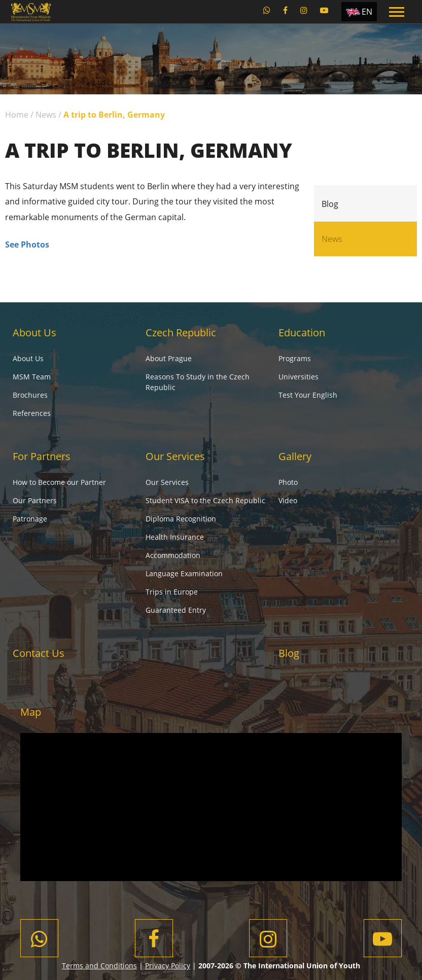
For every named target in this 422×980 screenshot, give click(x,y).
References (32, 413)
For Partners (42, 456)
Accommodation (173, 555)
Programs (295, 358)
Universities (298, 377)
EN (367, 12)
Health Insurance (175, 537)
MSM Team (32, 377)
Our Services (175, 456)
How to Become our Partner (59, 482)
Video (288, 500)
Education (302, 332)
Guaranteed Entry (176, 610)
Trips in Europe (172, 592)
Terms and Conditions (99, 966)
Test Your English (308, 395)
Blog (330, 204)
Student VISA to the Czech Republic (205, 500)
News (46, 115)
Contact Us (39, 653)
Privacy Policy (168, 966)
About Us (34, 332)
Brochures (30, 395)
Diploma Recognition (181, 519)
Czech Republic (181, 332)
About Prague (169, 358)
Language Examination (184, 573)
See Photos (27, 244)
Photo (288, 482)
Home (17, 115)
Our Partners (35, 500)
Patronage (30, 519)
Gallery (295, 456)
